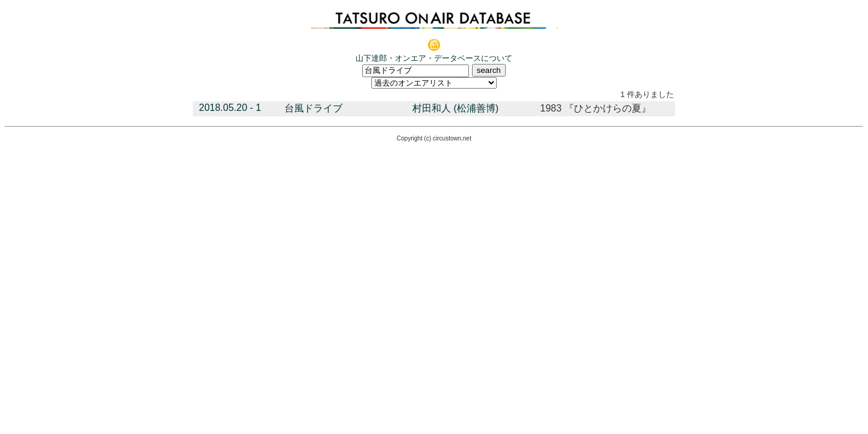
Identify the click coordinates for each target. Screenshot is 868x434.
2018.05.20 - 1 (230, 108)
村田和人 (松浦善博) (455, 108)
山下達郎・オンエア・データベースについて (434, 58)
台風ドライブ (313, 108)
